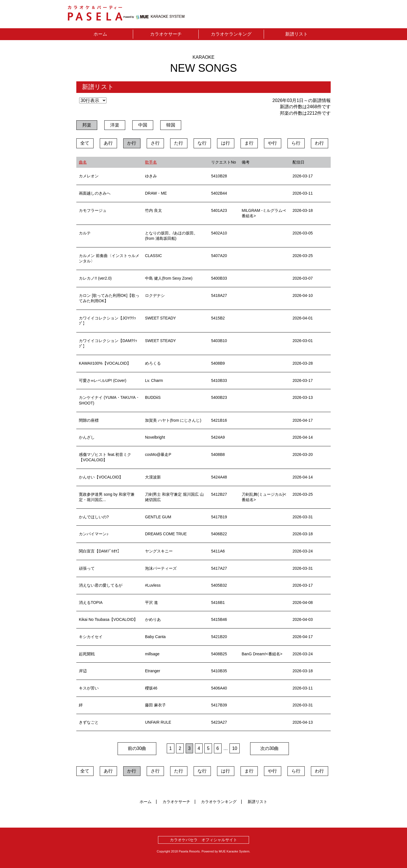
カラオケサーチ (166, 34)
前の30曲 (137, 748)
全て (85, 143)
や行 (272, 143)
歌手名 (151, 162)
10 (235, 748)
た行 (179, 143)
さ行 (155, 143)
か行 (132, 143)
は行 (226, 143)
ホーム (100, 34)
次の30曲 (270, 748)
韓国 (171, 125)
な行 (202, 143)
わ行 (319, 143)
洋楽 (115, 125)
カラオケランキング (231, 34)
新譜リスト (296, 34)
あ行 (108, 143)
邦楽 (87, 125)
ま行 (249, 143)
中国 (143, 125)
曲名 (83, 162)
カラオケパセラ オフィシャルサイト (203, 840)
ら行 (296, 143)
